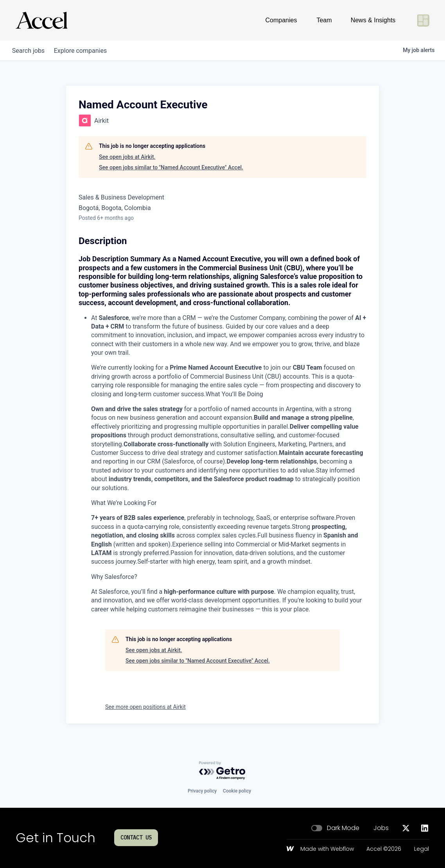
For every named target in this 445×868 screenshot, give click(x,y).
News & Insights (373, 20)
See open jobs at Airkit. (127, 157)
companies (85, 51)
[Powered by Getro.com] (222, 771)
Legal (422, 849)
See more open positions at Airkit (145, 707)
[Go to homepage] (41, 20)
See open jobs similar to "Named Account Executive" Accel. (171, 167)
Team (324, 20)
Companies (281, 20)
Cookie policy (237, 791)
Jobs (381, 828)
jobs (30, 51)
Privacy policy (202, 791)
